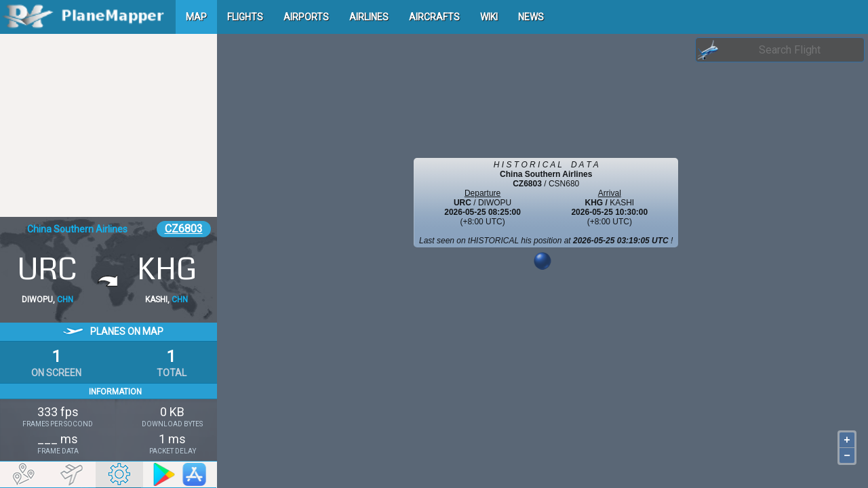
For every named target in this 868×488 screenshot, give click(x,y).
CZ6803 (184, 229)
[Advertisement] (108, 125)
